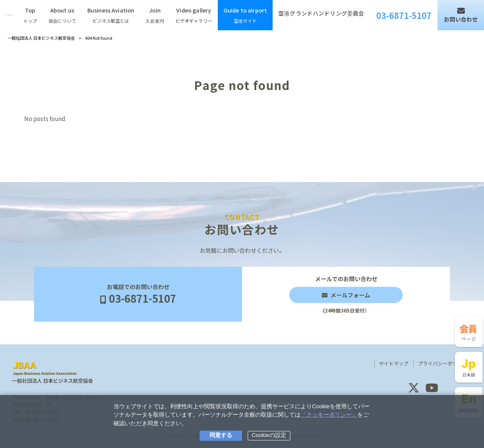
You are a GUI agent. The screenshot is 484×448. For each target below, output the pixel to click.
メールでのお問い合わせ (346, 294)
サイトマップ (394, 364)
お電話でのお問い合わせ (138, 294)
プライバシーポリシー (442, 364)
